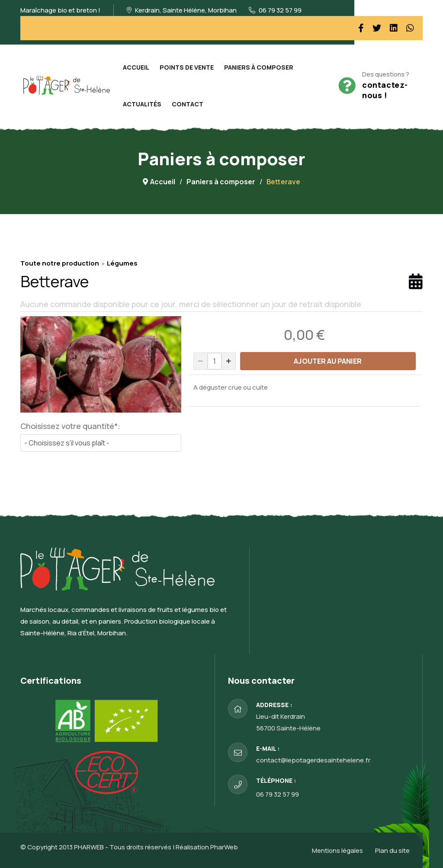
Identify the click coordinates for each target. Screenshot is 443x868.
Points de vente (187, 67)
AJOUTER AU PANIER (328, 361)
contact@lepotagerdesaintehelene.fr (313, 760)
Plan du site (392, 850)
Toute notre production (60, 263)
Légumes (122, 263)
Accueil (136, 67)
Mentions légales (337, 850)
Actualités (142, 104)
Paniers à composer (259, 67)
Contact (188, 104)
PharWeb (224, 847)
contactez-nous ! (385, 90)
